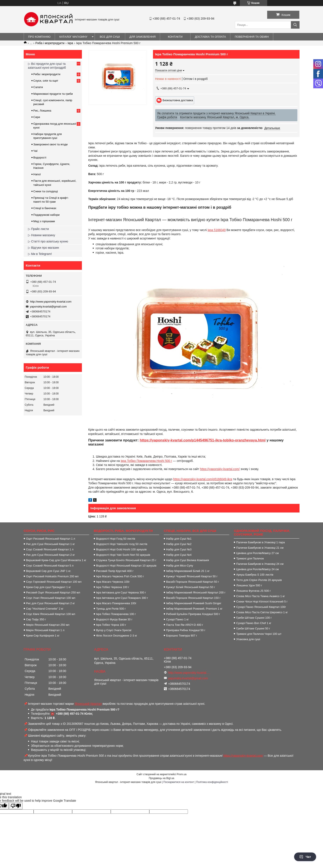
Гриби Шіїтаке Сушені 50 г (253, 628)
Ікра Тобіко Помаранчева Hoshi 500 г (146, 461)
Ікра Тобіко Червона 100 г (113, 587)
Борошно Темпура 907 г (182, 636)
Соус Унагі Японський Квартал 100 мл (51, 598)
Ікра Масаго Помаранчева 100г (116, 603)
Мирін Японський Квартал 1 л (45, 630)
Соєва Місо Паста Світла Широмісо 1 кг (262, 612)
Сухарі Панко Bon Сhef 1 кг (254, 623)
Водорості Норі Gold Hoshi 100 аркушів (121, 549)
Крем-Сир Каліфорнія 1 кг (43, 636)
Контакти (175, 37)
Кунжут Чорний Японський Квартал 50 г (192, 576)
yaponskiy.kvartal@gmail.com (48, 307)
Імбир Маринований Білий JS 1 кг (188, 571)
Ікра (70, 43)
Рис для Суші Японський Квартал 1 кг (51, 544)
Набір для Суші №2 (179, 544)
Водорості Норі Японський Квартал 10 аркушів (126, 566)
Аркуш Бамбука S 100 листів (255, 575)
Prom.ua (182, 774)
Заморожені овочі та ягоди (51, 144)
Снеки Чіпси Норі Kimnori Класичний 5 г (262, 602)
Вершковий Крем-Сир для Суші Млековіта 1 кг (56, 560)
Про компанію (39, 37)
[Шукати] (295, 25)
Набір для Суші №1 (179, 539)
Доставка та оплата (210, 37)
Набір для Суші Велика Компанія (188, 560)
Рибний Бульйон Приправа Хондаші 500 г (193, 614)
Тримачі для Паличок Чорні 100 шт (259, 634)
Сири (37, 117)
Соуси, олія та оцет (46, 81)
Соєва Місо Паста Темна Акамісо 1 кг (261, 596)
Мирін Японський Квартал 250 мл (48, 625)
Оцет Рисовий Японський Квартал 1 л (51, 539)
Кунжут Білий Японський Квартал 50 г (191, 587)
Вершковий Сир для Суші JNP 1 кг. (49, 571)
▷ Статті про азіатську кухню (48, 241)
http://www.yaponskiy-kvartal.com (51, 302)
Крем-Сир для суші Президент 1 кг (48, 587)
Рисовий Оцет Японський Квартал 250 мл (53, 592)
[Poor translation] (16, 806)
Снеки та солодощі (46, 191)
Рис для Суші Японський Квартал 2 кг (51, 555)
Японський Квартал (88, 704)
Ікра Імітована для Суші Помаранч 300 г (122, 598)
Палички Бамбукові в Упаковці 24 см (260, 564)
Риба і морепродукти (50, 43)
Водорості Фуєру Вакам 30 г (114, 619)
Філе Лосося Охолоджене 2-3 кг (117, 636)
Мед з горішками (44, 221)
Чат (305, 857)
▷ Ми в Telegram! (40, 254)
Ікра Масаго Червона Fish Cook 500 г (120, 576)
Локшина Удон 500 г (249, 585)
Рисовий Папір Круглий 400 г (115, 571)
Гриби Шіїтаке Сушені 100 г (254, 618)
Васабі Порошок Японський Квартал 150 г (193, 598)
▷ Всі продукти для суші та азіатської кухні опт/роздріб (47, 66)
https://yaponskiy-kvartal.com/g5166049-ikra (203, 479)
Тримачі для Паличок (250, 558)
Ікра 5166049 (217, 230)
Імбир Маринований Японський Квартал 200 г (196, 592)
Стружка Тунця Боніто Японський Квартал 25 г (126, 560)
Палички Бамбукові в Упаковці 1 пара (260, 542)
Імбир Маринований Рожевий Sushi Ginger (194, 603)
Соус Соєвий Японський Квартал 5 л (50, 566)
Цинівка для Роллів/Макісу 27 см (257, 553)
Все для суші (110, 37)
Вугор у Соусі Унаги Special (114, 630)
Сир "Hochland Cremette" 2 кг (45, 609)
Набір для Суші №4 (179, 555)
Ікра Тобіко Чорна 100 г (111, 625)
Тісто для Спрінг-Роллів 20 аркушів (259, 580)
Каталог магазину (73, 37)
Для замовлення (143, 37)
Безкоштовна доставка (178, 100)
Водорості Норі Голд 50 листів (116, 539)
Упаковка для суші (248, 639)
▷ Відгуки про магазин (44, 248)
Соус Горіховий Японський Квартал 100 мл (54, 582)
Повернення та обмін (252, 37)
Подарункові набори (47, 215)
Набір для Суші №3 (179, 549)
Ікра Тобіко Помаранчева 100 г (116, 614)
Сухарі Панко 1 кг (177, 619)
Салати (38, 87)
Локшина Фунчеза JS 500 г (253, 591)
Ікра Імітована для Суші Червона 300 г (121, 592)
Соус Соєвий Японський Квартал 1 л (50, 549)
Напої (37, 174)
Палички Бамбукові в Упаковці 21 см (260, 548)
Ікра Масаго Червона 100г (113, 582)
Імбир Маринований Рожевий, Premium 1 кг (194, 609)
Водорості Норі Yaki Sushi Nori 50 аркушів (123, 555)
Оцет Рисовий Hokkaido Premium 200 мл (52, 576)
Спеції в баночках (45, 208)
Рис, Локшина (42, 111)
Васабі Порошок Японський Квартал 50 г (193, 582)
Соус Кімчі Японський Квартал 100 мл (51, 614)
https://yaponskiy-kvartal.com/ (220, 469)
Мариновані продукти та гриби (53, 94)
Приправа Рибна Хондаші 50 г (186, 630)
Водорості (40, 158)
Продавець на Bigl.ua (161, 778)
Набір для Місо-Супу (180, 566)
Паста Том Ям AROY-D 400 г (185, 625)
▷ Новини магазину (42, 235)
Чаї (36, 151)
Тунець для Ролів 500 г (111, 609)
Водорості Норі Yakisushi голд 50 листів (122, 544)
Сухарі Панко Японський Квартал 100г (261, 607)
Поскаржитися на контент (179, 782)
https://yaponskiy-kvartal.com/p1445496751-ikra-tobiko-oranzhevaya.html (203, 440)
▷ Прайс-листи (38, 229)
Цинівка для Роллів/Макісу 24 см (257, 569)
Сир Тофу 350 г (36, 619)
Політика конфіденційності (212, 782)
